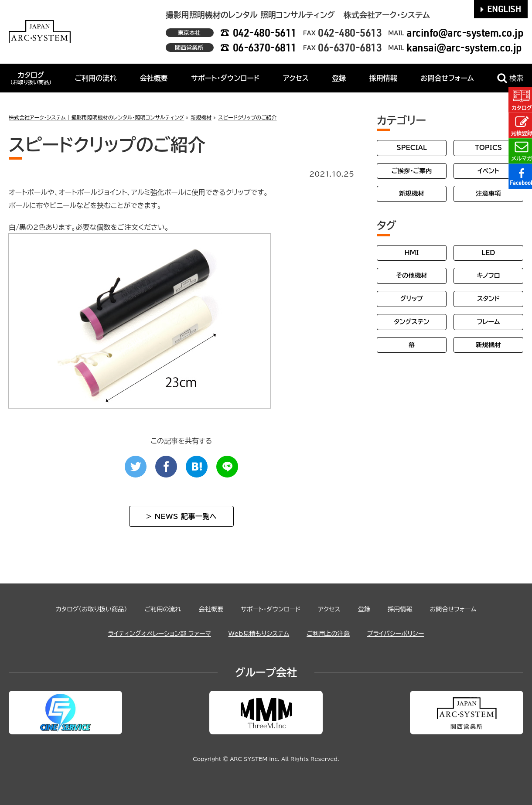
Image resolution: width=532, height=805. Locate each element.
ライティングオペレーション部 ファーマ (149, 633)
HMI (412, 253)
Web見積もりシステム (259, 633)
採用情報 (383, 78)
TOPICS (488, 148)
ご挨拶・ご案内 (412, 171)
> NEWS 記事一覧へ (181, 516)
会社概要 (154, 78)
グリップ (412, 298)
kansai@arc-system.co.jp (464, 47)
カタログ (31, 78)
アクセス (296, 78)
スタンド (488, 298)
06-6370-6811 (265, 47)
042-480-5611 (265, 32)
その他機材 (411, 275)
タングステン (411, 322)
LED (488, 253)
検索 (510, 78)
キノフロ (488, 275)
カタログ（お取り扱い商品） (77, 609)
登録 (339, 78)
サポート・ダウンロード (225, 78)
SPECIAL (412, 148)
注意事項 (488, 193)
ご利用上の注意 (335, 633)
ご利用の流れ (96, 78)
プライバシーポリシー (409, 633)
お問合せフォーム (447, 78)
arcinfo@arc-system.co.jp (465, 32)
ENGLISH (501, 9)
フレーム (488, 322)
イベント (488, 171)
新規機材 (412, 193)
